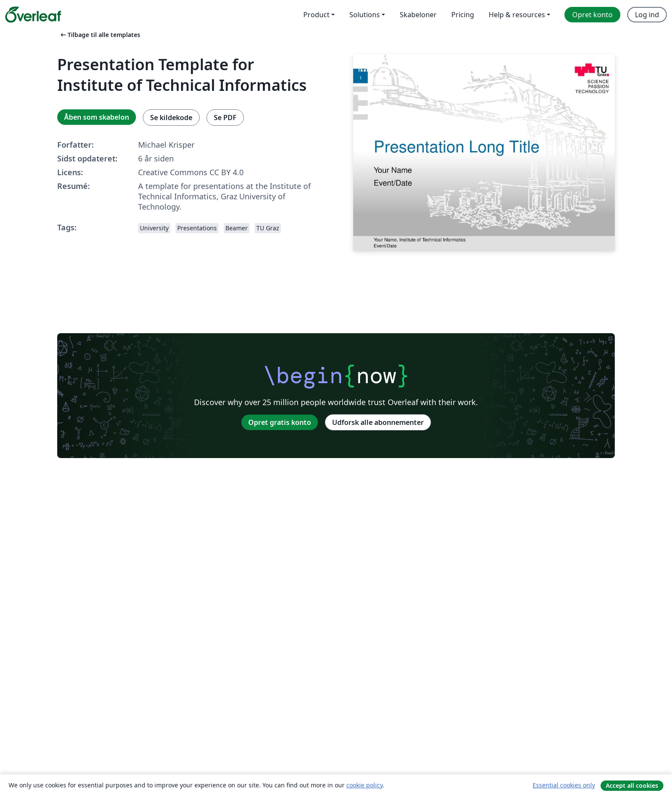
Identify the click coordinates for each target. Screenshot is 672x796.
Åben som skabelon (97, 117)
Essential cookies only (564, 785)
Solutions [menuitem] (365, 15)
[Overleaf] (33, 15)
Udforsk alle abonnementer (378, 422)
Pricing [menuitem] (463, 15)
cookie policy (364, 785)
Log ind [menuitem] (647, 15)
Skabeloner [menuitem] (418, 15)
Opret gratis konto (280, 422)
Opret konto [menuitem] (592, 15)
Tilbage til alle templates (100, 35)
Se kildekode (171, 118)
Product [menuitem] (316, 15)
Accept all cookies (632, 785)
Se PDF (225, 118)
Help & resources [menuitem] (517, 15)
